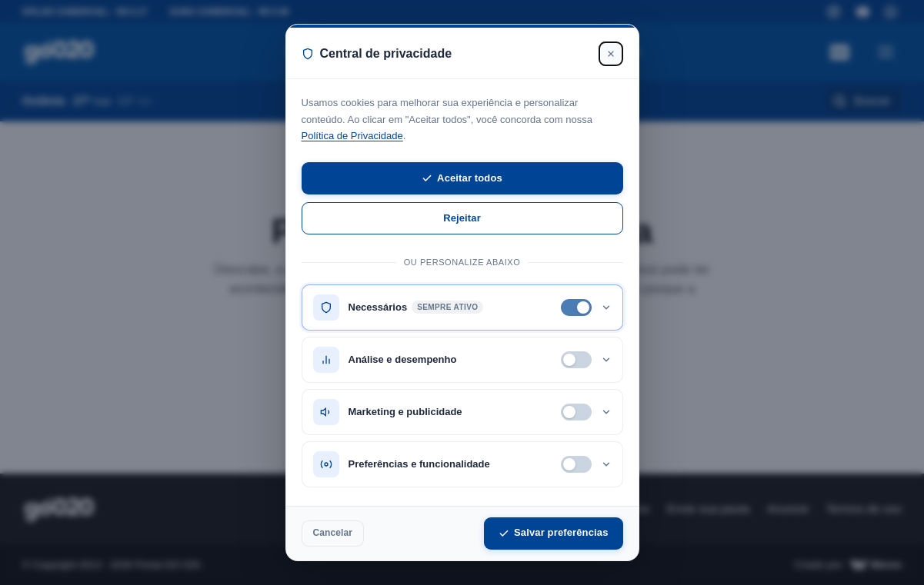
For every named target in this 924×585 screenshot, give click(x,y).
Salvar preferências (553, 532)
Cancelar (333, 533)
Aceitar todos (462, 178)
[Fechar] (611, 54)
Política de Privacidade (352, 136)
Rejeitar (462, 218)
